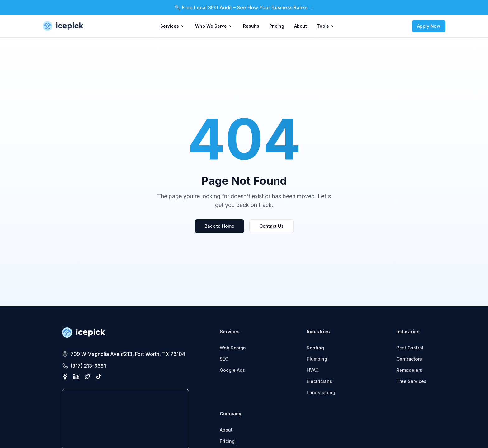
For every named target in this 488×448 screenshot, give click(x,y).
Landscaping (321, 392)
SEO (224, 359)
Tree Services (411, 381)
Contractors (409, 359)
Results (251, 26)
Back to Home (219, 226)
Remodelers (409, 370)
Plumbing (317, 359)
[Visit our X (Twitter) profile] (87, 376)
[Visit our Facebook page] (65, 376)
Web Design (233, 348)
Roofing (315, 348)
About (300, 26)
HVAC (313, 370)
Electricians (319, 381)
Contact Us (272, 226)
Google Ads (232, 370)
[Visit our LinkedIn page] (76, 376)
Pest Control (410, 348)
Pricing (277, 26)
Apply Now (429, 26)
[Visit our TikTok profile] (99, 376)
